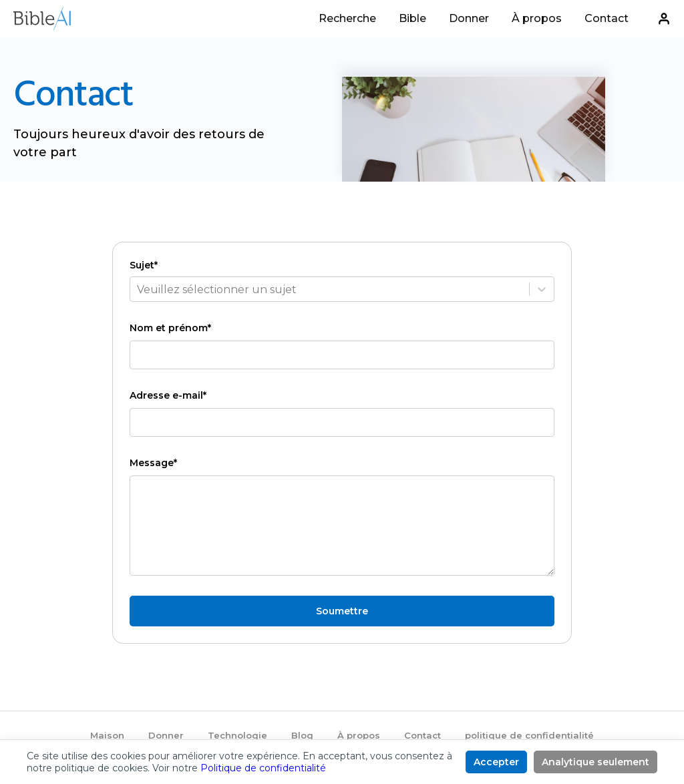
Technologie (237, 735)
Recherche (347, 19)
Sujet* (144, 265)
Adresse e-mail (168, 395)
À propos (537, 19)
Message (153, 463)
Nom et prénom (170, 328)
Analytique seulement (595, 762)
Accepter (496, 762)
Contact (607, 19)
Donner (469, 19)
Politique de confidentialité (263, 768)
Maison (107, 735)
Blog (302, 735)
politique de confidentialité (529, 735)
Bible (412, 19)
